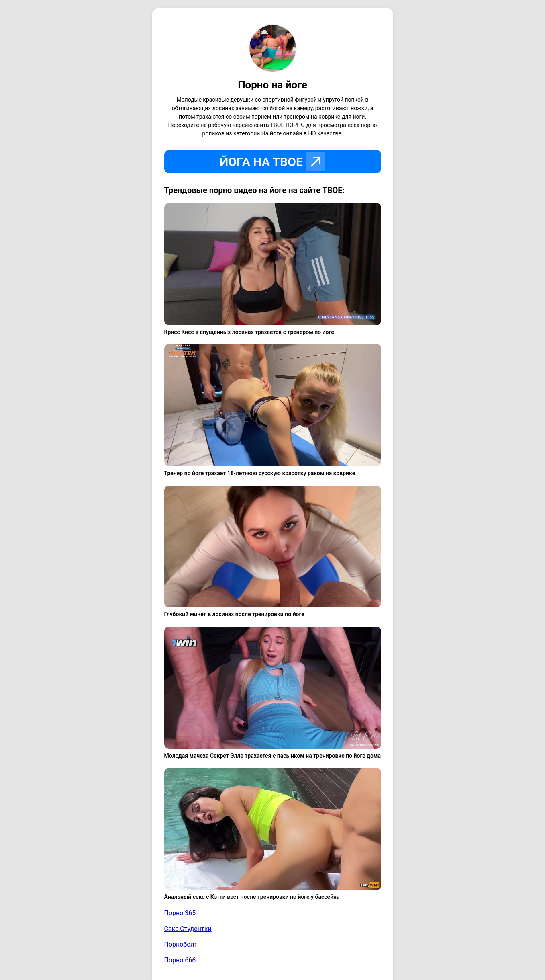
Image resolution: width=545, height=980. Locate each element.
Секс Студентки (188, 929)
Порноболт (181, 944)
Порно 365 (180, 913)
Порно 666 (180, 960)
